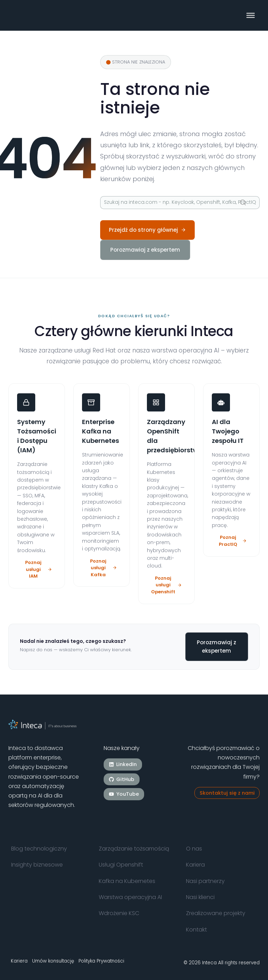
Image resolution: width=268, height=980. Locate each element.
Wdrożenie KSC (119, 913)
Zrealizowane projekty (216, 913)
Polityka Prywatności (101, 961)
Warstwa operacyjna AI (130, 897)
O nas (194, 849)
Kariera (195, 865)
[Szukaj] (180, 203)
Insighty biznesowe (37, 865)
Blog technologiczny (39, 849)
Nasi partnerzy (205, 881)
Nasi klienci (200, 897)
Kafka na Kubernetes (127, 881)
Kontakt (196, 930)
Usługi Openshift (121, 865)
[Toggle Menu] (251, 15)
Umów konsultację (53, 961)
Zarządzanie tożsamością (134, 849)
